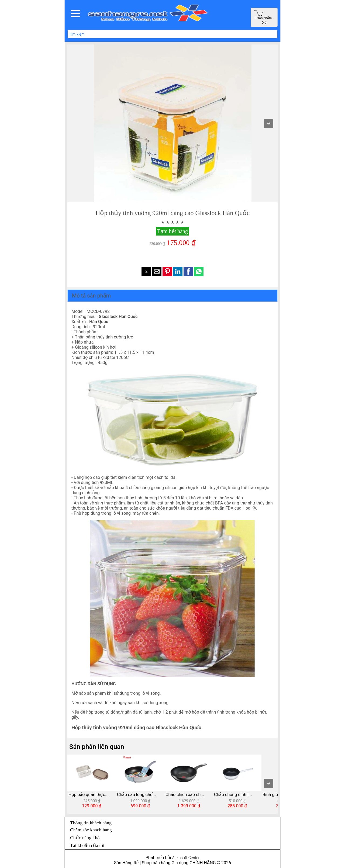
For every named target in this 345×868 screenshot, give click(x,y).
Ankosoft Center (186, 858)
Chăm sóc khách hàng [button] (91, 830)
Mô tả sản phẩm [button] (91, 296)
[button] (75, 13)
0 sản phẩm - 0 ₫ (264, 17)
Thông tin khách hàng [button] (91, 823)
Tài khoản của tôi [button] (87, 845)
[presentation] (269, 783)
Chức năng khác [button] (86, 838)
